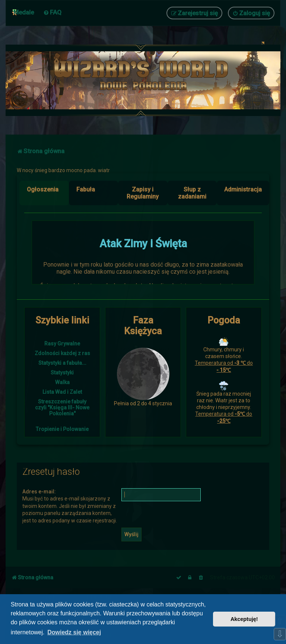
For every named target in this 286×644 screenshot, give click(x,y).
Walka (62, 382)
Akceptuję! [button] (244, 619)
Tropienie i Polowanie (62, 429)
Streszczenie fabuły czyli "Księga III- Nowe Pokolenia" (62, 408)
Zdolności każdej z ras (62, 353)
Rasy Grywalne (62, 344)
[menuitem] (52, 12)
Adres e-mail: (39, 492)
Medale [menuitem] (24, 12)
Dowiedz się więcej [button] (74, 632)
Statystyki (62, 373)
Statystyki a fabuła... (62, 363)
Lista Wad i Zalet (62, 392)
